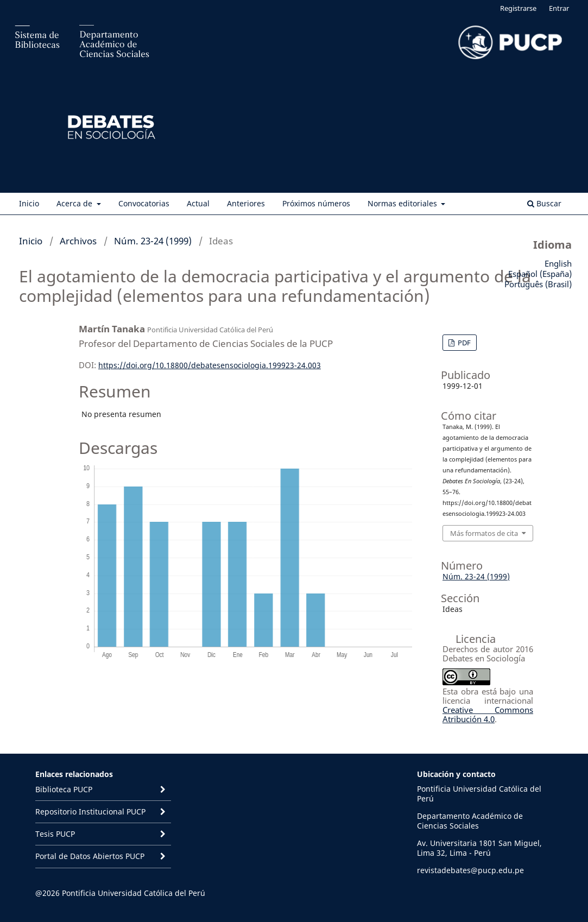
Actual (198, 203)
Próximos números (316, 203)
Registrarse (518, 8)
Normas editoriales (403, 203)
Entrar (559, 8)
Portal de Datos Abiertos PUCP (90, 856)
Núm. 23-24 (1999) (153, 241)
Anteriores (246, 203)
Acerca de (75, 203)
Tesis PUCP (55, 834)
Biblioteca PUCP (64, 789)
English (558, 263)
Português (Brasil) (538, 284)
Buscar (544, 203)
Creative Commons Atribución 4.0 (488, 714)
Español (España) (540, 274)
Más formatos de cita (484, 533)
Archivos (78, 241)
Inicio (29, 203)
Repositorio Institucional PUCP (90, 812)
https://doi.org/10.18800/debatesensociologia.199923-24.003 (210, 365)
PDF (463, 343)
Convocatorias (144, 203)
